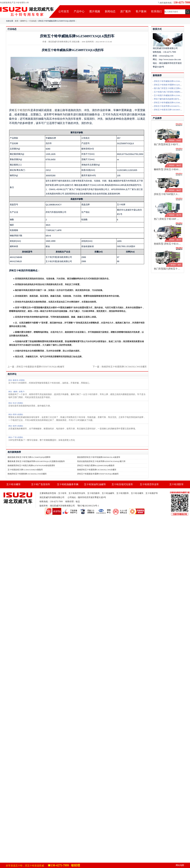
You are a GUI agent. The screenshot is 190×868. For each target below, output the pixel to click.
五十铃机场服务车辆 (68, 484)
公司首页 (64, 11)
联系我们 (156, 11)
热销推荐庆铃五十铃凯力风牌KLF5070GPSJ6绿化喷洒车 (31, 465)
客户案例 (141, 11)
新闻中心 (24, 21)
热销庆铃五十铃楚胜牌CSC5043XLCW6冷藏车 (124, 367)
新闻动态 (110, 11)
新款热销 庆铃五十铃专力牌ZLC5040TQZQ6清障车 (29, 457)
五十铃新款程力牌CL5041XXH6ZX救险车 (25, 470)
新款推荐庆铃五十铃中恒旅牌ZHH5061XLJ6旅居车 (99, 457)
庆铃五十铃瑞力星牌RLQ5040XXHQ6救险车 (96, 465)
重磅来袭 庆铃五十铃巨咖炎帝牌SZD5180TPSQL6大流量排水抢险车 (36, 461)
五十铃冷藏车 (14, 484)
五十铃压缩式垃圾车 (122, 484)
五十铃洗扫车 (22, 110)
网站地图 (180, 865)
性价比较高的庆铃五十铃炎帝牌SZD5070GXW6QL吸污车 (101, 461)
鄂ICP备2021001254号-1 (88, 506)
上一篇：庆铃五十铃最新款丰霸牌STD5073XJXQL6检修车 (36, 367)
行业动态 (33, 21)
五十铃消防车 (176, 484)
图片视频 (95, 11)
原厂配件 (126, 11)
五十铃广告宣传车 (41, 484)
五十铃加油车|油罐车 (95, 484)
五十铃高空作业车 (149, 484)
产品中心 (79, 11)
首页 (17, 21)
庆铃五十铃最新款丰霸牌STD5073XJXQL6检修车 (98, 474)
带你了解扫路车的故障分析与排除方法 (170, 99)
